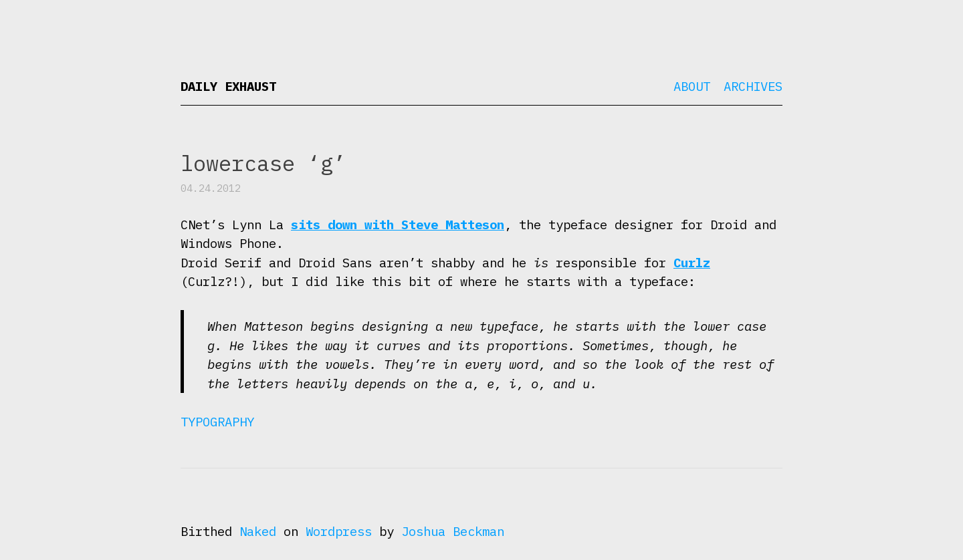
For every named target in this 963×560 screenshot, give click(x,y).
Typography (217, 422)
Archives (753, 86)
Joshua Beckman (453, 531)
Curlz (692, 263)
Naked (258, 531)
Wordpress (339, 531)
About (692, 86)
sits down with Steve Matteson (398, 225)
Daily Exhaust (228, 86)
